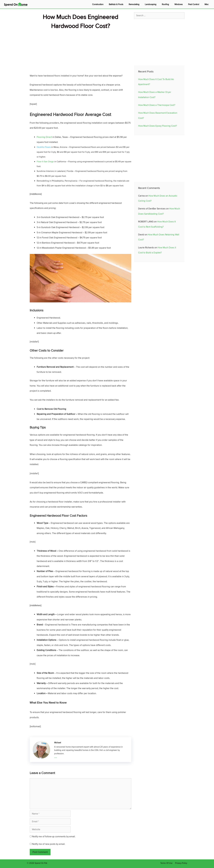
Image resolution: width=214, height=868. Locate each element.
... (56, 756)
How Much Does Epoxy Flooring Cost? (158, 126)
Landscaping (151, 4)
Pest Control (194, 4)
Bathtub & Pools (116, 4)
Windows (179, 4)
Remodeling (134, 4)
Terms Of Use (166, 863)
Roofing (165, 4)
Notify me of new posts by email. (49, 844)
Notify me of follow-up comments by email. (54, 836)
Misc (207, 4)
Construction (98, 4)
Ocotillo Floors (44, 147)
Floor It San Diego (45, 162)
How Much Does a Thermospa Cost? (157, 105)
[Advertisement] (81, 49)
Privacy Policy (181, 863)
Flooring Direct (44, 137)
